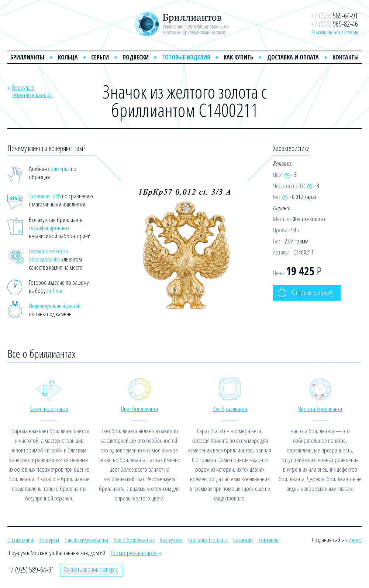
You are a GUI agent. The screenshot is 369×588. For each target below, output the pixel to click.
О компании (20, 540)
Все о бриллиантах (134, 540)
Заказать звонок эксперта (335, 32)
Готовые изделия (186, 57)
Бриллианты (27, 57)
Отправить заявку (305, 292)
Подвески (136, 57)
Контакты (346, 57)
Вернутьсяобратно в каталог (32, 91)
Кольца (68, 57)
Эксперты (49, 540)
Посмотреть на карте (136, 553)
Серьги (100, 57)
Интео (355, 540)
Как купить (238, 57)
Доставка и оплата (293, 57)
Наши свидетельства (86, 540)
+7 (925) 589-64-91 (31, 570)
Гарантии (243, 540)
